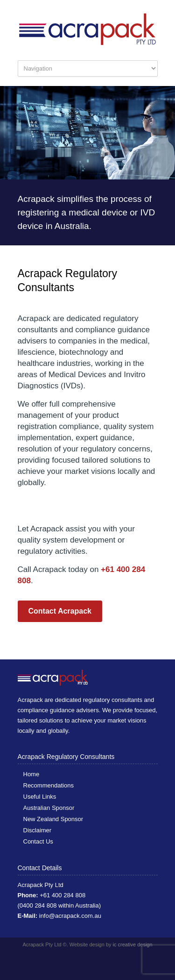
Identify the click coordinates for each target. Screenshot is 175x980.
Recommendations (49, 785)
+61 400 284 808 (63, 895)
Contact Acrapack (60, 611)
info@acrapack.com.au (70, 916)
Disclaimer (38, 830)
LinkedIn (102, 961)
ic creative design (133, 944)
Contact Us (38, 841)
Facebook (83, 961)
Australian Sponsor (49, 808)
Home (31, 774)
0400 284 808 (38, 905)
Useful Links (40, 797)
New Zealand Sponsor (53, 819)
